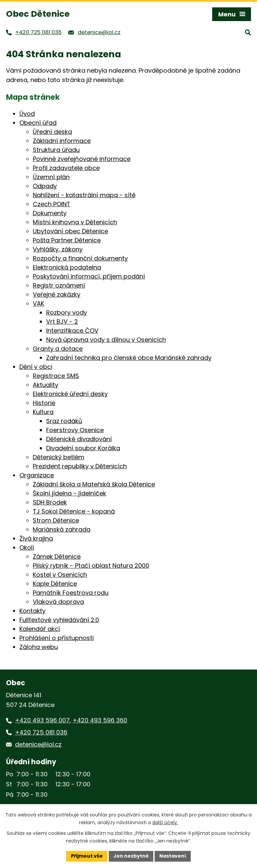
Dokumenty (50, 213)
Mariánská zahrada (62, 529)
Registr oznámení (59, 285)
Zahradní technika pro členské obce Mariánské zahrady (129, 358)
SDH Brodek (50, 502)
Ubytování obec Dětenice (70, 231)
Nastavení (173, 856)
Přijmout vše (87, 856)
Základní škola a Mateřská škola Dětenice (94, 484)
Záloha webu (39, 647)
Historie (44, 403)
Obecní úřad (38, 123)
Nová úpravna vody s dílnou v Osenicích (106, 340)
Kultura (43, 412)
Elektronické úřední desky (70, 394)
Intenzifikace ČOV (72, 331)
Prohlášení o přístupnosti (57, 638)
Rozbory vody (67, 312)
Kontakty (32, 611)
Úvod (27, 114)
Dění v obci (36, 367)
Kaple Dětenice (55, 584)
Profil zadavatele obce (66, 168)
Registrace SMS (56, 376)
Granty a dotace (58, 349)
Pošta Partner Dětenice (67, 240)
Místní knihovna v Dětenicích (75, 222)
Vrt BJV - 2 (62, 322)
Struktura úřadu (56, 150)
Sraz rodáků (64, 421)
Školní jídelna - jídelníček (69, 493)
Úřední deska (52, 132)
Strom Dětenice (56, 520)
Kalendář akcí (40, 629)
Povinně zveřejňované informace (82, 159)
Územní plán (51, 177)
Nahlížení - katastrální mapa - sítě (84, 195)
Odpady (45, 186)
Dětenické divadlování (79, 439)
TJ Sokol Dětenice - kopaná (74, 511)
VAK (38, 303)
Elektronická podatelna (67, 267)
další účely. (165, 822)
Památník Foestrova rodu (71, 593)
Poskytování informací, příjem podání (89, 276)
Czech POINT (52, 204)
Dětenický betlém (59, 457)
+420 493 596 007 (42, 720)
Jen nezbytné (131, 856)
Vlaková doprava (58, 602)
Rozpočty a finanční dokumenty (80, 258)
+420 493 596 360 (100, 720)
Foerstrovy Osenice (75, 430)
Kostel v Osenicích (60, 575)
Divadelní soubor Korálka (83, 448)
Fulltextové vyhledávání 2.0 (59, 620)
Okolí (27, 547)
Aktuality (46, 385)
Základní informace (62, 141)
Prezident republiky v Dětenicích (80, 466)
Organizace (37, 475)
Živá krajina (36, 538)
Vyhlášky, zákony (58, 249)
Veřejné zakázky (57, 294)
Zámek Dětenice (57, 557)
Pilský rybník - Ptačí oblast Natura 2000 (91, 566)
